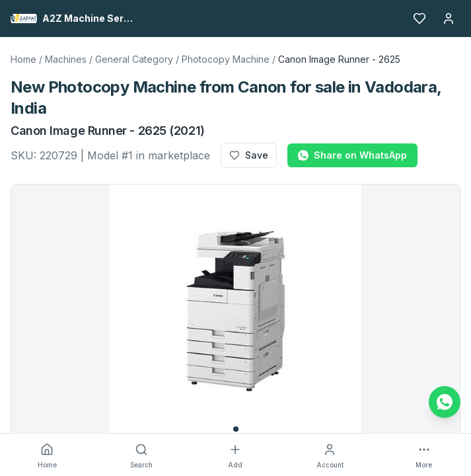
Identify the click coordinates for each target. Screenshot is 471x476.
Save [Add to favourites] (249, 155)
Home (23, 59)
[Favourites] (419, 19)
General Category (134, 59)
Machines (66, 59)
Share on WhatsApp (352, 155)
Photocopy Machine (226, 59)
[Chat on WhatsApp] (445, 402)
